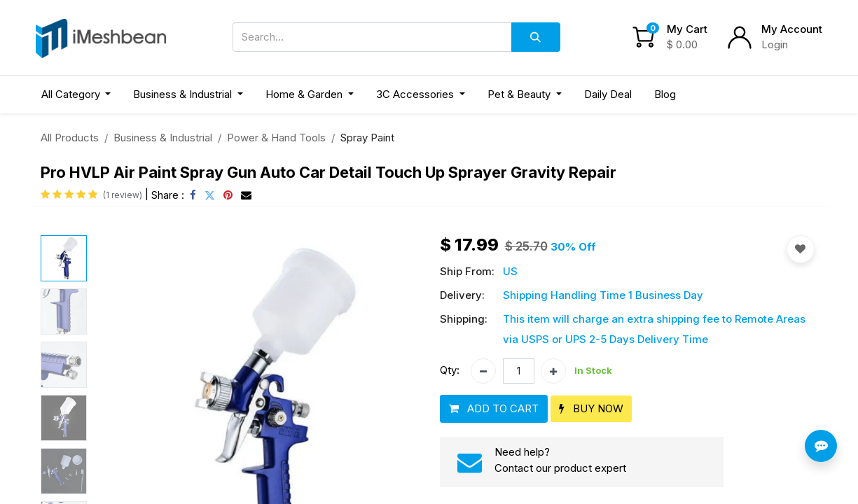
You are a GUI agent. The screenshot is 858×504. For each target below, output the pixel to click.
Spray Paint (367, 138)
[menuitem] (608, 95)
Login (775, 44)
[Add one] (553, 371)
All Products (70, 138)
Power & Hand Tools (276, 138)
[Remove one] (483, 371)
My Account (792, 29)
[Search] (536, 37)
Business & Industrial (163, 138)
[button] (494, 409)
